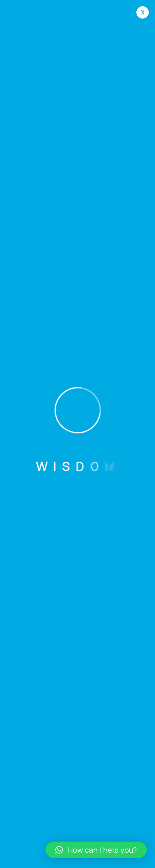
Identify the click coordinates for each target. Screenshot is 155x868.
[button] (96, 850)
